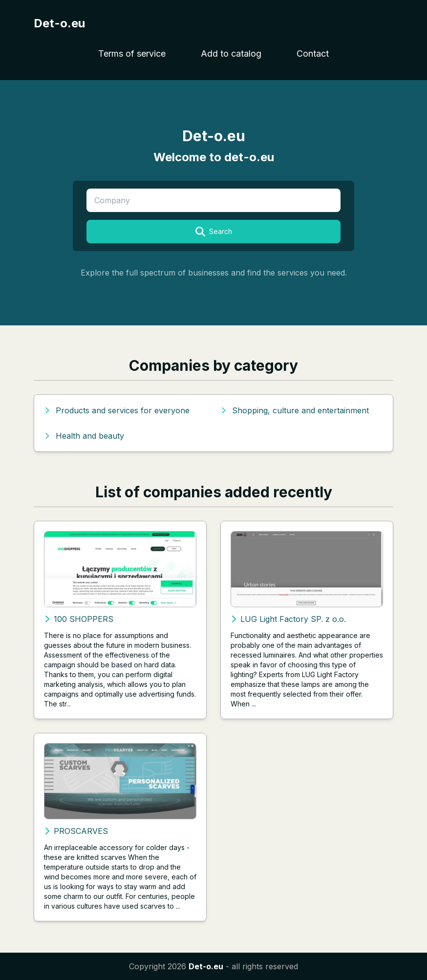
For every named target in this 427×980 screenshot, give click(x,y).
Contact (313, 53)
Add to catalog (231, 53)
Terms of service (132, 53)
